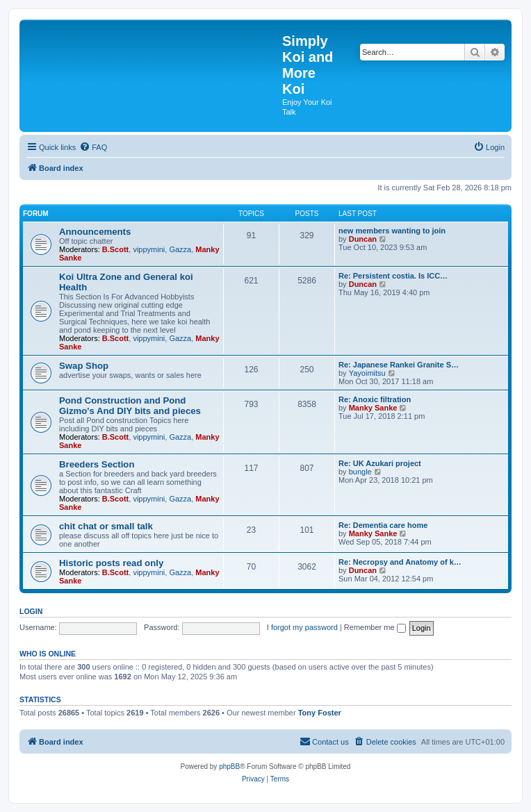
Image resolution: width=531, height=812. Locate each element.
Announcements (95, 232)
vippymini (149, 249)
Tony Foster (320, 713)
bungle (360, 472)
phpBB (229, 767)
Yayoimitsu (367, 373)
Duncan (363, 239)
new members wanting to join (392, 231)
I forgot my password (302, 627)
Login (31, 611)
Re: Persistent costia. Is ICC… (393, 276)
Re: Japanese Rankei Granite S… (399, 365)
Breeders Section (97, 464)
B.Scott (116, 249)
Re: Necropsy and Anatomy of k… (400, 562)
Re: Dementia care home (383, 525)
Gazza (180, 249)
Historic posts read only (111, 563)
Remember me (375, 627)
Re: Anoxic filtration (375, 399)
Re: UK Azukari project (380, 463)
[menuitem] (93, 147)
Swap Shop (84, 366)
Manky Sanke (373, 408)
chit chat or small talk (106, 526)
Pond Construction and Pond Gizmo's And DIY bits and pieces (130, 406)
